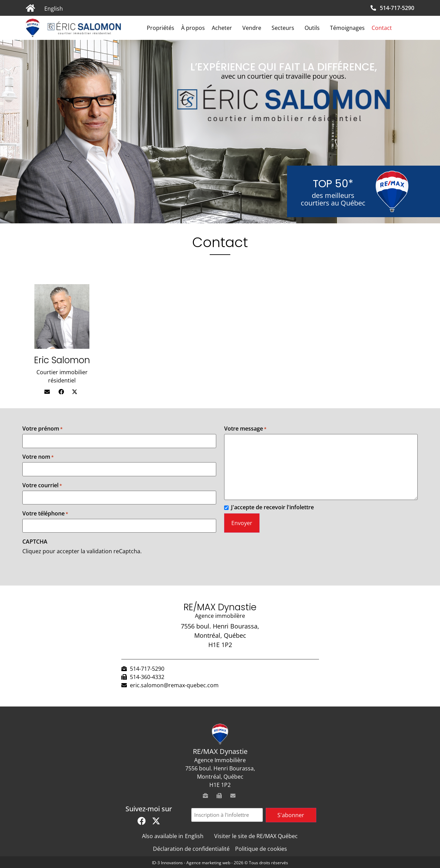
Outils (314, 28)
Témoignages (347, 28)
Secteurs (285, 28)
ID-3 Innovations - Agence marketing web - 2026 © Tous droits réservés (220, 863)
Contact (382, 28)
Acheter (224, 28)
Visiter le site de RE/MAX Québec (256, 836)
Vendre (254, 28)
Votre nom (38, 457)
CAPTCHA (35, 542)
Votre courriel (42, 485)
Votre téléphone (45, 513)
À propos (193, 28)
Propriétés (161, 28)
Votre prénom (42, 429)
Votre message (245, 429)
